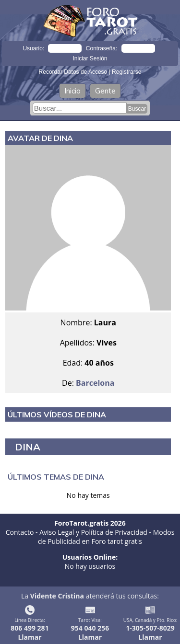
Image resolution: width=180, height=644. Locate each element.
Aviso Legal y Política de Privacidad (93, 532)
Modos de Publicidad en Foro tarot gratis (106, 537)
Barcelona (95, 383)
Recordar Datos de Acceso (74, 72)
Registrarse (126, 72)
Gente (105, 91)
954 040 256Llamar (90, 632)
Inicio (72, 91)
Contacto (20, 532)
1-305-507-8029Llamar (150, 632)
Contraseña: (102, 48)
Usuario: (33, 48)
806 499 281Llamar (30, 632)
